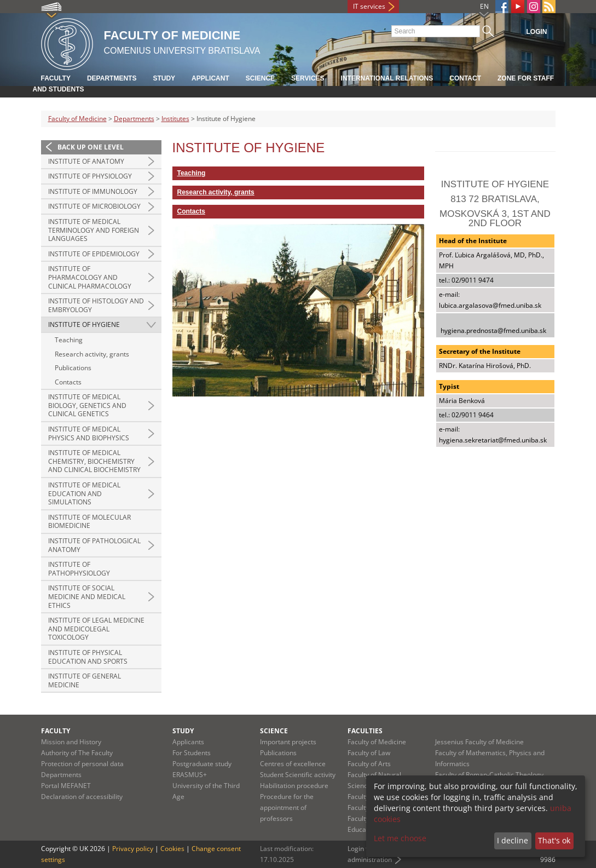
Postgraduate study (202, 764)
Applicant (210, 78)
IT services (369, 6)
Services (308, 78)
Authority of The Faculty (77, 753)
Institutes (175, 119)
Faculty (56, 78)
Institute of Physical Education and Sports (88, 657)
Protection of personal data (82, 764)
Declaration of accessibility (82, 797)
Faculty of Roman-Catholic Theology (489, 775)
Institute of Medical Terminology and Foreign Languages (94, 230)
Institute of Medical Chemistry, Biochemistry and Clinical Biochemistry (94, 461)
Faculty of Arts (369, 764)
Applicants (188, 742)
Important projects (288, 742)
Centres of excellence (293, 764)
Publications (73, 368)
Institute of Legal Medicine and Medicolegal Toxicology (96, 629)
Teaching (69, 340)
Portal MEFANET (66, 786)
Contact (465, 78)
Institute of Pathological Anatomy (94, 545)
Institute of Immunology (93, 191)
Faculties (365, 731)
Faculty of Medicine (77, 119)
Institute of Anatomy (86, 161)
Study (164, 78)
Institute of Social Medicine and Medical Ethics (87, 596)
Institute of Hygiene (84, 324)
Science (260, 78)
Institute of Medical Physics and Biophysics (89, 433)
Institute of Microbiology (94, 206)
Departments (112, 78)
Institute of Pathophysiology (79, 569)
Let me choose (400, 838)
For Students (192, 753)
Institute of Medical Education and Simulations (84, 493)
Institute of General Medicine (85, 680)
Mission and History (71, 742)
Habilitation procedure (294, 786)
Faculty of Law (369, 753)
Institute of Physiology (90, 176)
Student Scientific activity (298, 775)
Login (537, 32)
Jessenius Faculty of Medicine (479, 742)
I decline (513, 840)
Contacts (68, 382)
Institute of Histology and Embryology (96, 305)
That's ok (554, 840)
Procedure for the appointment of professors (287, 807)
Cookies (172, 849)
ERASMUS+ (190, 775)
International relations (387, 78)
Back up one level (91, 147)
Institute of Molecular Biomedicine (89, 522)
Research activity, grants (92, 354)
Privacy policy (133, 849)
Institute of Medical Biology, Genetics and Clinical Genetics (87, 405)
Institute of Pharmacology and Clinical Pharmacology (90, 277)
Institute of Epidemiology (94, 254)
